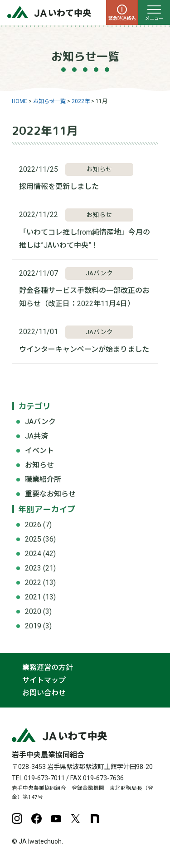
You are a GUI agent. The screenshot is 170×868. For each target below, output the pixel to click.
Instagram (17, 818)
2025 (33, 539)
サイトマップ (44, 680)
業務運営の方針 (48, 668)
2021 (33, 597)
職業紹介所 (43, 479)
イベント (39, 451)
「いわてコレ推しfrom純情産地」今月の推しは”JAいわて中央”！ (85, 239)
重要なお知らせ (50, 494)
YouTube (56, 818)
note (95, 818)
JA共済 (36, 436)
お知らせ (39, 465)
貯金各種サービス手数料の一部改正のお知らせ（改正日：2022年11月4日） (84, 297)
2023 (33, 568)
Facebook (36, 818)
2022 (33, 583)
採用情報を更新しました (59, 186)
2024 (33, 554)
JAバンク (40, 422)
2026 (33, 525)
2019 (33, 626)
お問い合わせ (44, 693)
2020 (33, 611)
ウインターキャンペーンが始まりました (84, 349)
